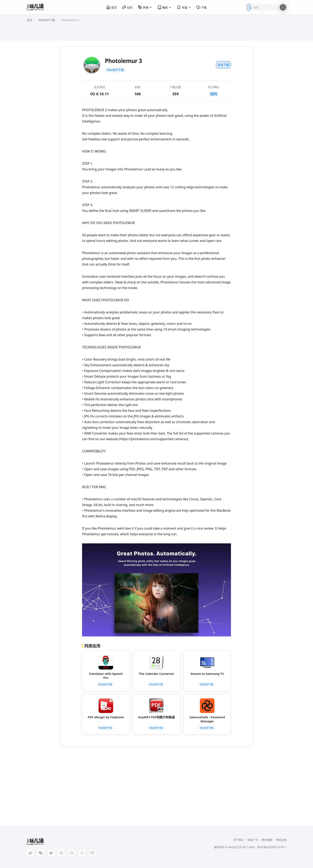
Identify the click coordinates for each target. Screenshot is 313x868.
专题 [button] (184, 7)
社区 (127, 7)
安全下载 (223, 65)
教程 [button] (165, 7)
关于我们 (238, 840)
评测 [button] (145, 7)
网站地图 (267, 840)
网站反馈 (281, 840)
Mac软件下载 (115, 70)
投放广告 (253, 840)
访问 (213, 94)
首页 (112, 7)
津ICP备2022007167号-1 (272, 847)
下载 (201, 7)
